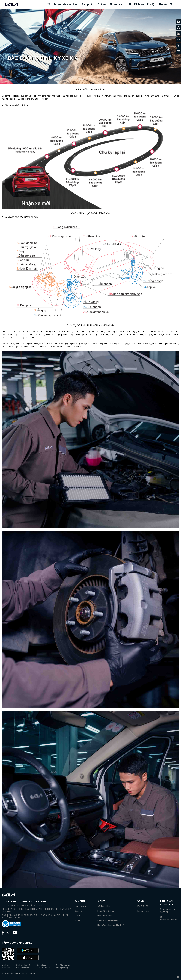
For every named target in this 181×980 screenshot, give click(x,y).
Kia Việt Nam (143, 911)
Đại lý (151, 5)
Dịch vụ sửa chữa (105, 916)
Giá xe (102, 5)
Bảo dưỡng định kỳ (106, 911)
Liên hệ (162, 5)
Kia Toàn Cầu (143, 906)
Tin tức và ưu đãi (120, 5)
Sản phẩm (88, 5)
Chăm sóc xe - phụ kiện (108, 920)
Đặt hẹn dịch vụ (104, 906)
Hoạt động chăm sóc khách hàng (112, 925)
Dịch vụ (139, 5)
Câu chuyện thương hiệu (63, 5)
